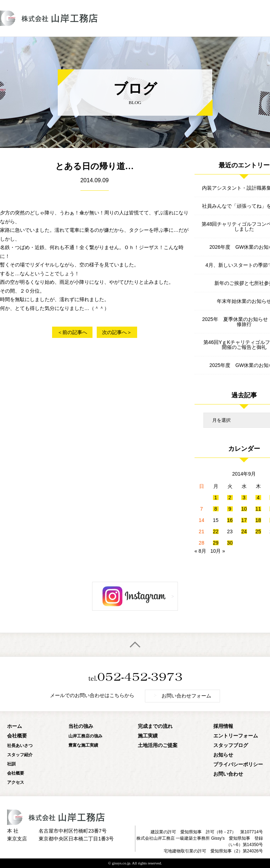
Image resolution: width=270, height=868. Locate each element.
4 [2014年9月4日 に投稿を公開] (258, 498)
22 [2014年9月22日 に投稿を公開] (216, 531)
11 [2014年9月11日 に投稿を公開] (258, 509)
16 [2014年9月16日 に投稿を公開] (230, 520)
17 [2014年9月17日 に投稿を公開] (244, 520)
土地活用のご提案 (158, 745)
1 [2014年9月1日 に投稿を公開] (216, 498)
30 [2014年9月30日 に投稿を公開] (230, 543)
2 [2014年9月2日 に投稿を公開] (230, 498)
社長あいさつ (20, 746)
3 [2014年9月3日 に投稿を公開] (244, 498)
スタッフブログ (231, 745)
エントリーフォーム (236, 736)
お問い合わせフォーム (182, 696)
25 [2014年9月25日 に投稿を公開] (258, 531)
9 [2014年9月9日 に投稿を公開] (230, 509)
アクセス (16, 782)
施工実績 (148, 736)
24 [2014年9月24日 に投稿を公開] (244, 531)
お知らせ (223, 755)
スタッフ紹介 (20, 755)
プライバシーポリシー (238, 764)
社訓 (11, 764)
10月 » (218, 551)
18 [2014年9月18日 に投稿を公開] (258, 520)
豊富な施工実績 (83, 745)
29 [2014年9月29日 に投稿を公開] (216, 543)
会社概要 (17, 736)
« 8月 (200, 551)
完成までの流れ (155, 726)
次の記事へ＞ (117, 332)
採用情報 (223, 726)
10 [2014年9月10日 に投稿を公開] (244, 509)
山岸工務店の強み (85, 736)
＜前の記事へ (72, 332)
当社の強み (81, 726)
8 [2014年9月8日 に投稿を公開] (216, 509)
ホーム (15, 726)
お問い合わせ (228, 774)
